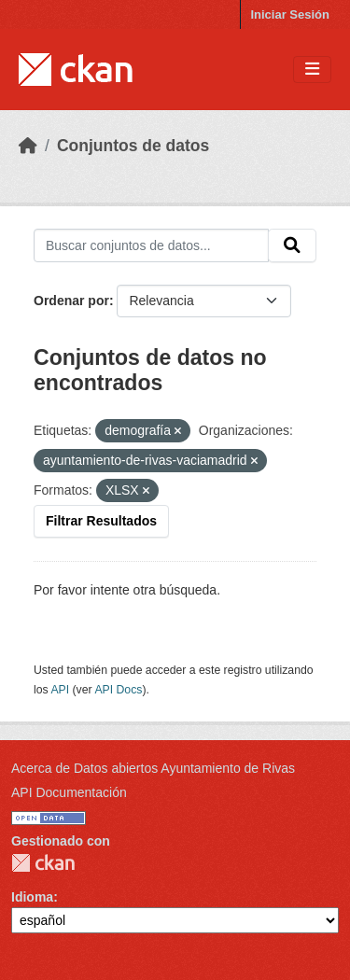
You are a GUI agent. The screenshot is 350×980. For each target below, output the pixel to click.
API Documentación (69, 792)
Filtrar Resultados (101, 521)
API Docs (118, 690)
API (60, 690)
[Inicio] (28, 146)
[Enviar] (292, 245)
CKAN (43, 863)
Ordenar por (71, 301)
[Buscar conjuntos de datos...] (151, 245)
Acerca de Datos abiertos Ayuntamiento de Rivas (153, 768)
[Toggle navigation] (312, 70)
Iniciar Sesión (290, 14)
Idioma (32, 897)
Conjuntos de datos (133, 146)
